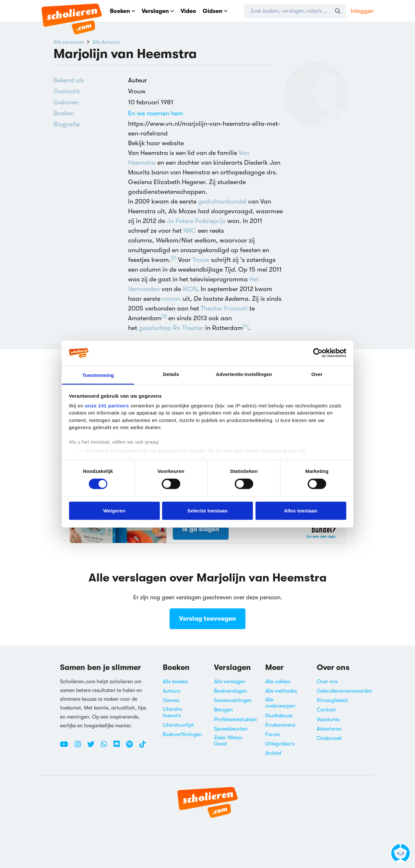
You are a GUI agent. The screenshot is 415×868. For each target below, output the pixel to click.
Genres (171, 700)
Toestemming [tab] (98, 375)
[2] (174, 258)
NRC (190, 231)
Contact (326, 710)
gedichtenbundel (222, 201)
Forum (273, 734)
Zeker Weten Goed (228, 741)
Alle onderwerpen (280, 703)
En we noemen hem (156, 113)
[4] (246, 326)
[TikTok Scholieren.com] (142, 747)
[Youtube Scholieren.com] (66, 747)
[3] (164, 316)
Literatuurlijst (178, 725)
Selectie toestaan (207, 510)
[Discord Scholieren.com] (119, 747)
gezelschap (155, 328)
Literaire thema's (172, 712)
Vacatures (328, 720)
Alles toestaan (301, 510)
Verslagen (158, 11)
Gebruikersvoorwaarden (344, 691)
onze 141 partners (107, 406)
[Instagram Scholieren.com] (80, 747)
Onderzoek (329, 738)
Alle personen (69, 42)
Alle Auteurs (106, 42)
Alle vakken (278, 682)
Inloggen (362, 11)
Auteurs (172, 691)
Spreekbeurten (231, 729)
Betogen (223, 710)
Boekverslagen (231, 691)
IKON (190, 289)
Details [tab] (171, 374)
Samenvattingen (233, 700)
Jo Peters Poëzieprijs (196, 221)
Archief (273, 753)
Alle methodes (281, 691)
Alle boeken (176, 682)
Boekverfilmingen (182, 734)
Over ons (327, 682)
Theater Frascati (224, 308)
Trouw (201, 260)
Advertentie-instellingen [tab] (244, 374)
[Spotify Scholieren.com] (132, 747)
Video (188, 11)
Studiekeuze (279, 716)
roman (172, 299)
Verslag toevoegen (207, 619)
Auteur (137, 80)
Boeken (123, 11)
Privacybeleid (332, 700)
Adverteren (329, 729)
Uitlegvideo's (280, 744)
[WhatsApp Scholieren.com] (106, 747)
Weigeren (114, 510)
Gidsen (215, 11)
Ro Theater (188, 328)
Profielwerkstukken (235, 720)
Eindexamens (280, 725)
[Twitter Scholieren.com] (93, 747)
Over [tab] (317, 374)
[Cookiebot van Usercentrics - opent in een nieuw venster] (318, 353)
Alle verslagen (230, 682)
